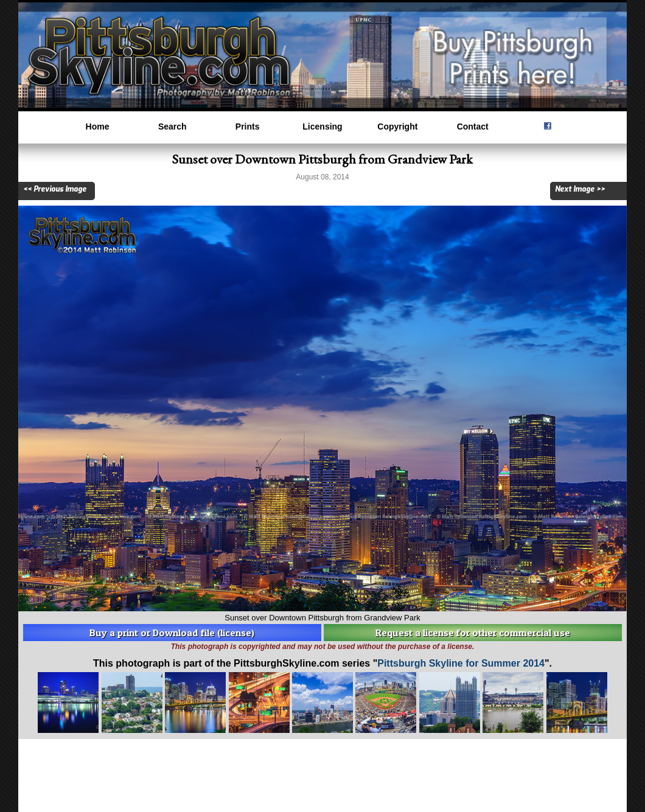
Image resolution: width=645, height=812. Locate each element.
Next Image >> (580, 189)
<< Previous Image (55, 189)
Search (173, 127)
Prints (248, 127)
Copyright (397, 127)
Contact (473, 127)
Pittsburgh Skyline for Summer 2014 (461, 663)
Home (98, 127)
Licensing (322, 127)
